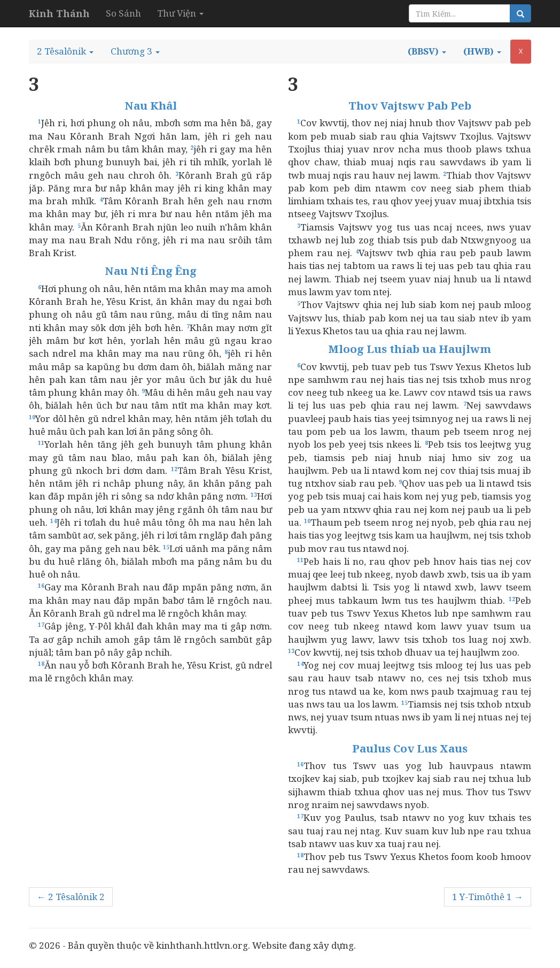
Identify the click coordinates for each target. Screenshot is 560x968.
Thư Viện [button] (180, 13)
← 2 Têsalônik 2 (71, 897)
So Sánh (123, 13)
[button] (65, 51)
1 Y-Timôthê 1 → (488, 897)
